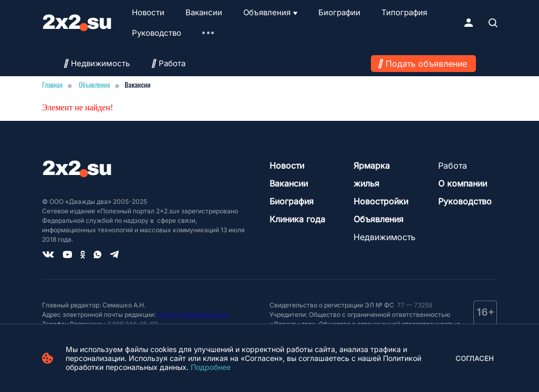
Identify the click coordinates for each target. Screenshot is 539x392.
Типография (404, 12)
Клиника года (297, 219)
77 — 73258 (414, 305)
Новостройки (381, 201)
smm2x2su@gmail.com (192, 314)
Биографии (339, 12)
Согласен (475, 358)
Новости (148, 12)
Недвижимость (96, 63)
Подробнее (211, 367)
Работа (168, 63)
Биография (292, 201)
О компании (463, 183)
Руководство (157, 33)
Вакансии (204, 12)
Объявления (267, 12)
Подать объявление (426, 64)
